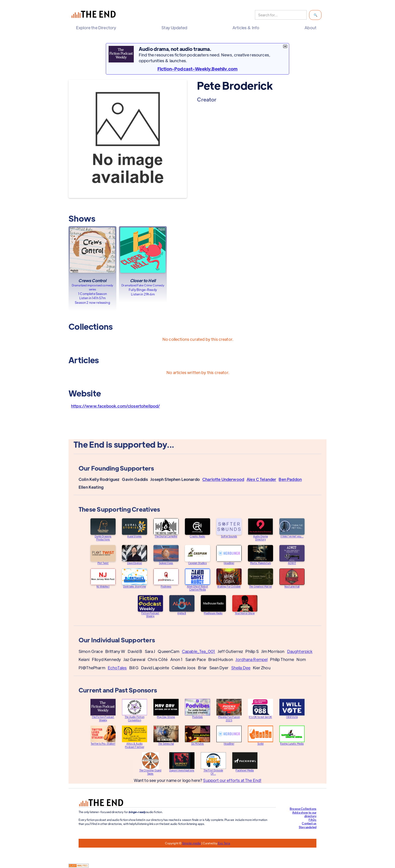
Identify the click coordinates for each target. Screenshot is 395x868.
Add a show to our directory (304, 814)
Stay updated (308, 827)
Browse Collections (303, 809)
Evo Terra (224, 843)
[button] (97, 28)
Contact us (309, 823)
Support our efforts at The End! (232, 785)
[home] (95, 15)
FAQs (312, 820)
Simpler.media (191, 843)
